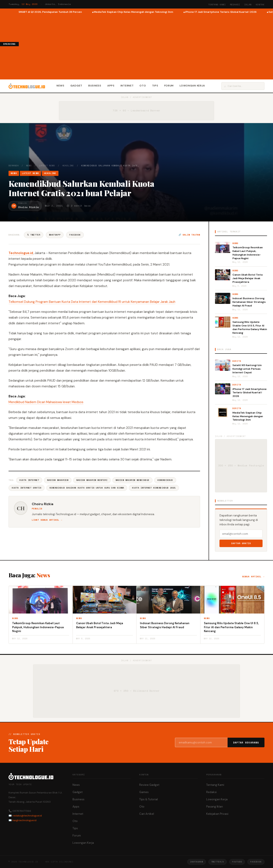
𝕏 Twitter (34, 235)
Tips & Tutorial (149, 799)
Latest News (47, 166)
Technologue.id (21, 253)
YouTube (237, 862)
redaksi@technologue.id (27, 816)
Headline (68, 166)
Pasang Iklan (215, 807)
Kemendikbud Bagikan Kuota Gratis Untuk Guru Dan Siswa (87, 488)
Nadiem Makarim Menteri (92, 480)
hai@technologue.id (24, 820)
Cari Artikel (147, 814)
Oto (143, 86)
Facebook (75, 235)
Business (95, 86)
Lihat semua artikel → (47, 520)
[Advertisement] (146, 46)
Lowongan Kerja (192, 86)
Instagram (196, 862)
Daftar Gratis (241, 543)
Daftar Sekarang (246, 743)
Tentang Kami (217, 5)
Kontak (260, 5)
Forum (169, 86)
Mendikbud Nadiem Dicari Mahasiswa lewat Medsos (46, 402)
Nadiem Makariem (58, 480)
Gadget (76, 86)
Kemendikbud (165, 480)
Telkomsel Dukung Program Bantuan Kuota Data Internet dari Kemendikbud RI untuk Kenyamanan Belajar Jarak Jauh (92, 302)
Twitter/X (218, 862)
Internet (127, 86)
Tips (155, 86)
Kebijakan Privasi (217, 814)
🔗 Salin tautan (189, 235)
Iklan (248, 5)
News (60, 86)
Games (144, 792)
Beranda (14, 166)
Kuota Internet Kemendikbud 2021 (154, 488)
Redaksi (235, 5)
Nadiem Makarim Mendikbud (132, 480)
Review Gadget (149, 785)
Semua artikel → (253, 577)
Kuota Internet (29, 480)
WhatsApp (55, 235)
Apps (111, 86)
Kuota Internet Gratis (27, 488)
